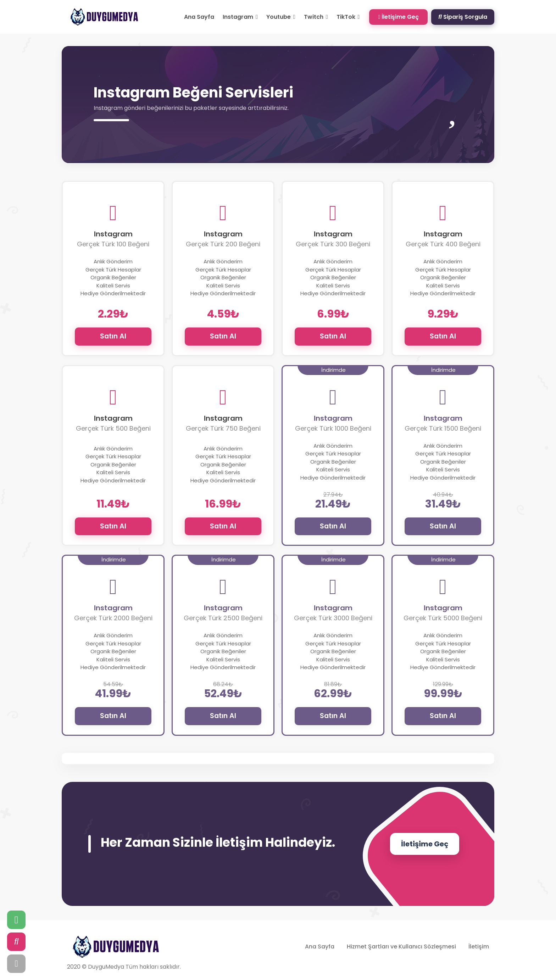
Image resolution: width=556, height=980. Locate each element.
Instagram (240, 17)
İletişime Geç (398, 17)
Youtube (281, 17)
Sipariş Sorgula (463, 17)
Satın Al (113, 336)
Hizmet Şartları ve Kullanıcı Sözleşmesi (401, 947)
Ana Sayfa (199, 17)
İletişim (479, 947)
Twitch (316, 17)
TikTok (348, 17)
